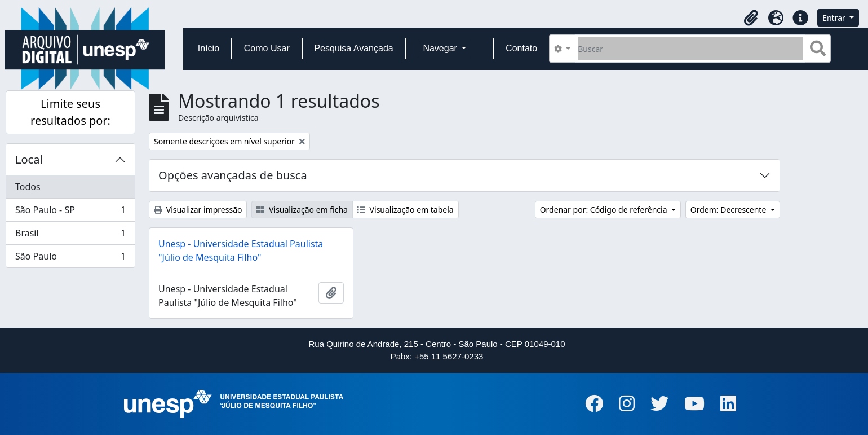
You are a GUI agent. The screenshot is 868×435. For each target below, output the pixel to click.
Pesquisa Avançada (353, 48)
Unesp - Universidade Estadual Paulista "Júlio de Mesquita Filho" (241, 251)
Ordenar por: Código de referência (605, 210)
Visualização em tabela (406, 210)
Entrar (835, 18)
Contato (521, 48)
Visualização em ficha (302, 210)
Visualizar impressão (198, 210)
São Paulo (70, 258)
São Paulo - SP (70, 212)
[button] (751, 18)
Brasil (70, 236)
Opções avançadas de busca (233, 175)
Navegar (441, 48)
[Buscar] (690, 49)
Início (209, 48)
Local (29, 159)
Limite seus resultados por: (70, 112)
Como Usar (267, 48)
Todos (28, 187)
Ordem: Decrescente (729, 210)
